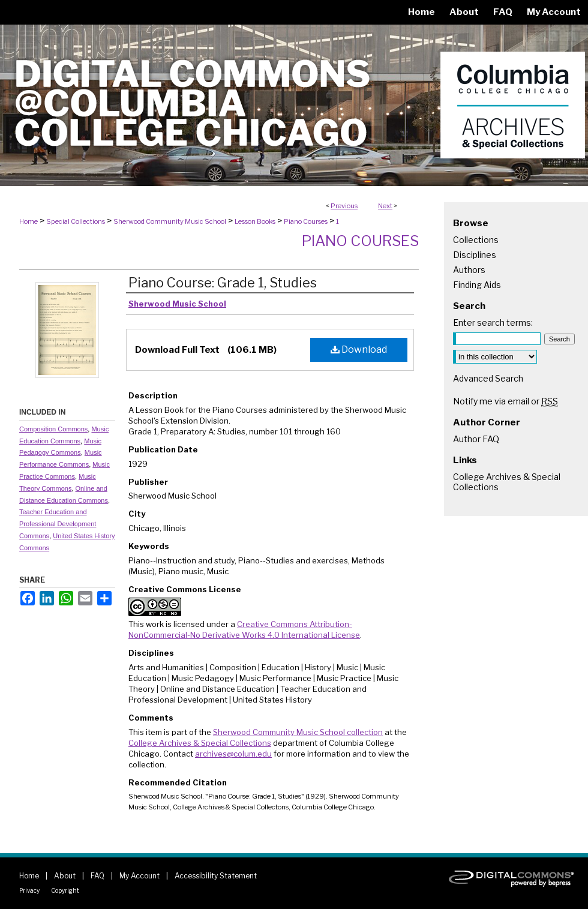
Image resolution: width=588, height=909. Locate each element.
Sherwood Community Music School (170, 221)
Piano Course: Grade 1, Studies (223, 283)
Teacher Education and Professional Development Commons (58, 524)
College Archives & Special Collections (200, 743)
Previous (344, 206)
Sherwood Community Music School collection (298, 732)
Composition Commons (53, 429)
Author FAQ (476, 439)
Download (359, 349)
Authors (469, 270)
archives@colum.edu (233, 754)
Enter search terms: (493, 322)
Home (28, 221)
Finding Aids (477, 285)
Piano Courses (306, 221)
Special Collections (76, 221)
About (65, 876)
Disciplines (475, 255)
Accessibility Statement (216, 876)
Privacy (29, 890)
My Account (139, 876)
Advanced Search (488, 378)
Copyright (65, 890)
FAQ (97, 876)
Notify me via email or (505, 401)
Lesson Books (255, 221)
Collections (476, 240)
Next (385, 206)
